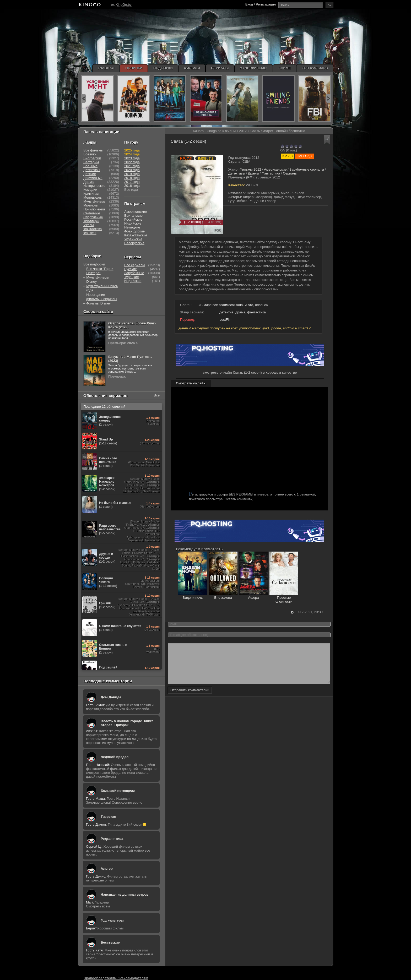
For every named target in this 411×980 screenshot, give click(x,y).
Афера (253, 596)
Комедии (90, 190)
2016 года (132, 186)
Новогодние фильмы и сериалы (102, 297)
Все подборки (94, 264)
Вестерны (91, 162)
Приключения (94, 209)
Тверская (108, 817)
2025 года (132, 150)
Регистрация (266, 4)
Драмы (253, 173)
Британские (133, 216)
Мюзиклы (91, 205)
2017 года (132, 182)
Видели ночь (193, 596)
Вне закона (223, 596)
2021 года (132, 166)
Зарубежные (134, 273)
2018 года (132, 178)
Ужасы (89, 225)
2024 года (132, 154)
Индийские (133, 223)
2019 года (132, 174)
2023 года (132, 158)
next (328, 98)
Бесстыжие (110, 942)
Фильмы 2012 (250, 169)
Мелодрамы (93, 197)
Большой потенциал (118, 791)
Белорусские (134, 243)
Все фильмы (93, 150)
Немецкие (132, 227)
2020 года (132, 170)
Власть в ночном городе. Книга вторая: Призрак (127, 723)
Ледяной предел (115, 757)
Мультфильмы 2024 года (102, 288)
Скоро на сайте (98, 311)
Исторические (94, 186)
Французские (134, 231)
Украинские (133, 239)
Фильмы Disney (98, 303)
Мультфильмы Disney (98, 279)
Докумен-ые (93, 178)
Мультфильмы (95, 201)
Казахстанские (136, 235)
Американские (275, 169)
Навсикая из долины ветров (125, 894)
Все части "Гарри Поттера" (100, 271)
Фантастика (271, 173)
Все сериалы (134, 265)
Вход (249, 4)
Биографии (92, 158)
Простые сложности (284, 598)
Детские (90, 174)
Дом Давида (111, 697)
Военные (90, 166)
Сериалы (290, 173)
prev (84, 98)
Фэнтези (90, 233)
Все (157, 395)
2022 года (132, 162)
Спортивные (93, 217)
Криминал (91, 194)
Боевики (90, 154)
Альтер (107, 869)
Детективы (237, 173)
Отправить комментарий (190, 698)
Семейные (92, 213)
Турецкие (132, 277)
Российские (133, 219)
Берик (91, 928)
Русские (131, 269)
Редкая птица (112, 839)
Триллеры (91, 221)
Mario (90, 902)
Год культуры (112, 920)
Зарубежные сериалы (307, 169)
